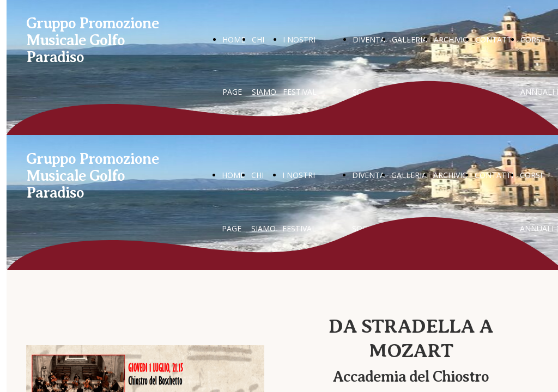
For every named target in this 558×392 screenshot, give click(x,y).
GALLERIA (410, 39)
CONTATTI (495, 39)
